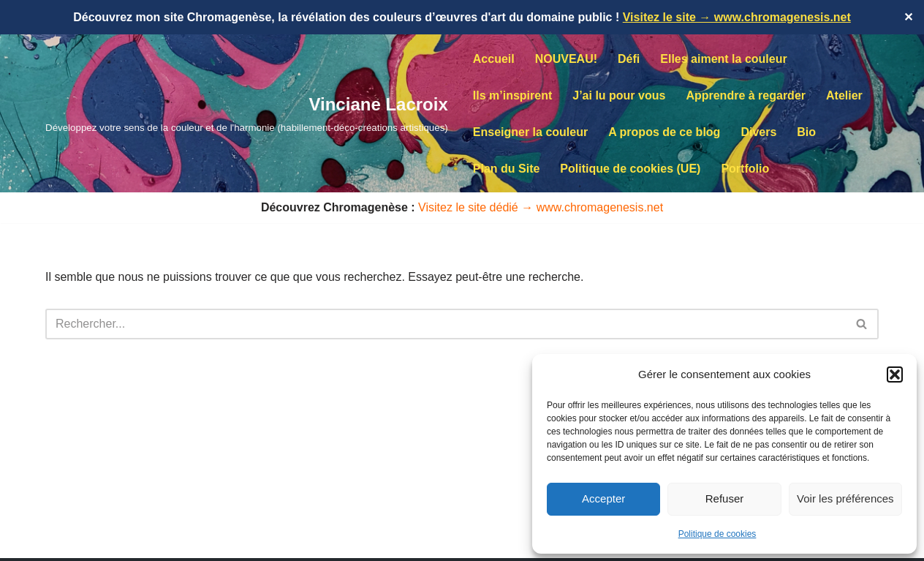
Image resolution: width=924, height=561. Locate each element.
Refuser (725, 498)
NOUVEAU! (566, 59)
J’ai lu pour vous (619, 95)
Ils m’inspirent (512, 95)
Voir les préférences (845, 498)
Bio (806, 132)
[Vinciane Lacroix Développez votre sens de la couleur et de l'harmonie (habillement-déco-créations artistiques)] (247, 113)
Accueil (494, 59)
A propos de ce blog (664, 132)
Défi (629, 59)
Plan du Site (507, 169)
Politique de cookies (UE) (630, 169)
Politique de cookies (717, 534)
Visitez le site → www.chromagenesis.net (737, 17)
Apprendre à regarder (746, 95)
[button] (895, 374)
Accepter (603, 498)
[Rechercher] (446, 324)
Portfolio (745, 169)
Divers (758, 132)
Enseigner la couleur (530, 132)
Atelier (844, 95)
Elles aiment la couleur (723, 59)
